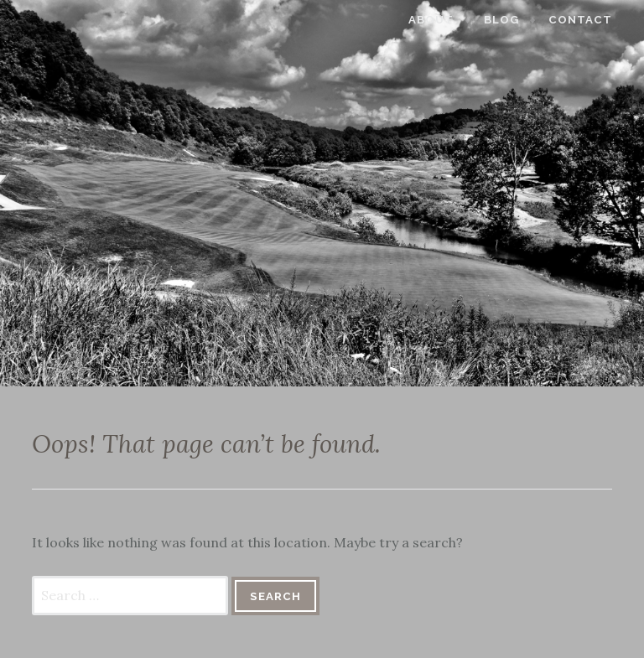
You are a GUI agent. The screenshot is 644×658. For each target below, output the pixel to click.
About (441, 20)
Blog (512, 20)
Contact (590, 20)
